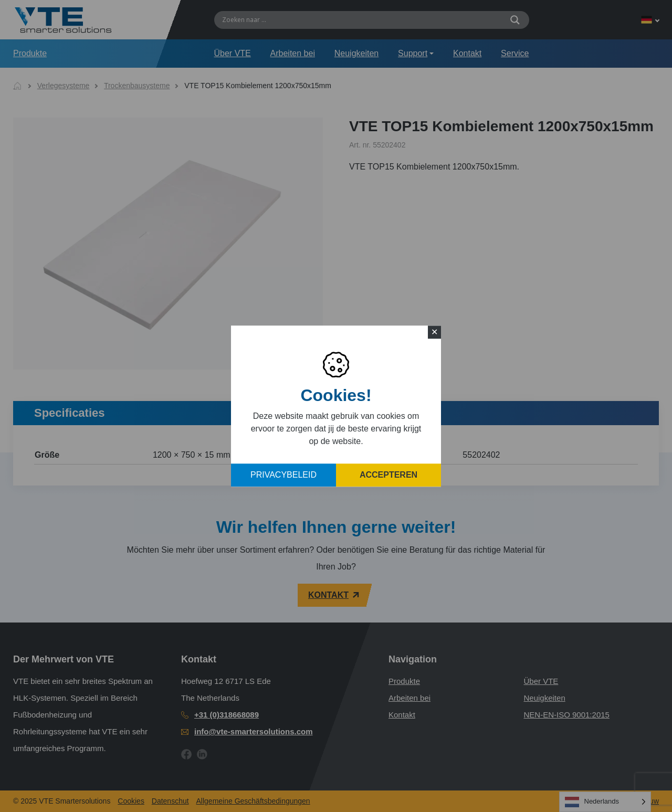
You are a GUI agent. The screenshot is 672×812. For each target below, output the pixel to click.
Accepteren (388, 475)
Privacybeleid (283, 475)
